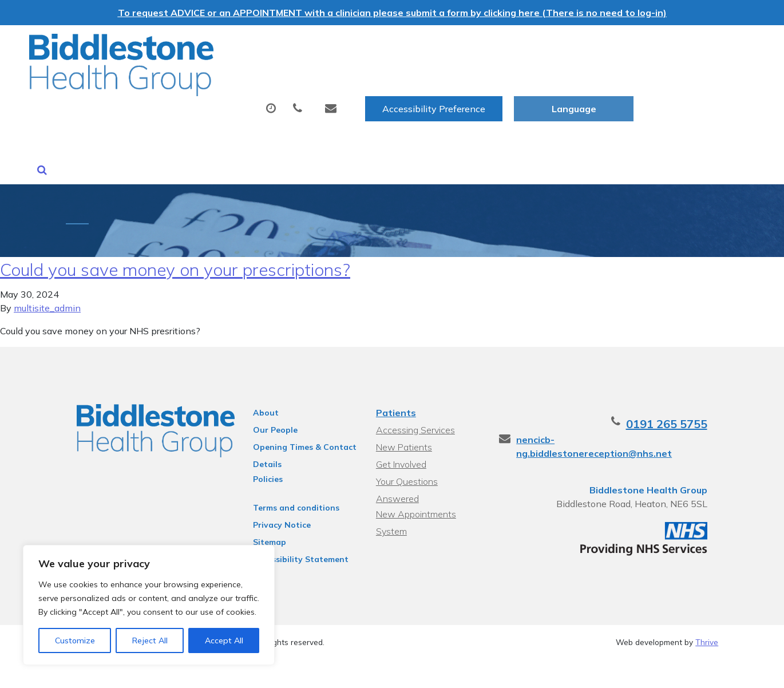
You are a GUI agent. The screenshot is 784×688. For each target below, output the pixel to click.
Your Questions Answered (429, 455)
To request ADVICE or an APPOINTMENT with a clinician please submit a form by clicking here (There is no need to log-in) (392, 13)
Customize (75, 640)
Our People (270, 404)
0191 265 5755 (678, 398)
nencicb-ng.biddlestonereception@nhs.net (621, 413)
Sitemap (264, 516)
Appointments (287, 82)
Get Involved (401, 438)
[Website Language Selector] (695, 46)
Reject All (150, 640)
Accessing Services (415, 404)
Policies (263, 453)
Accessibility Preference (555, 46)
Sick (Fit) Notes (554, 82)
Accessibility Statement (296, 533)
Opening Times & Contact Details (300, 422)
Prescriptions (393, 82)
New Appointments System (415, 474)
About (190, 82)
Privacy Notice (277, 499)
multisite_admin (47, 282)
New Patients (655, 82)
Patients (395, 386)
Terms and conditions (291, 481)
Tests (471, 82)
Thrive (707, 616)
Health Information (219, 122)
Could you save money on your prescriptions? (175, 243)
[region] (149, 605)
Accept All (224, 640)
